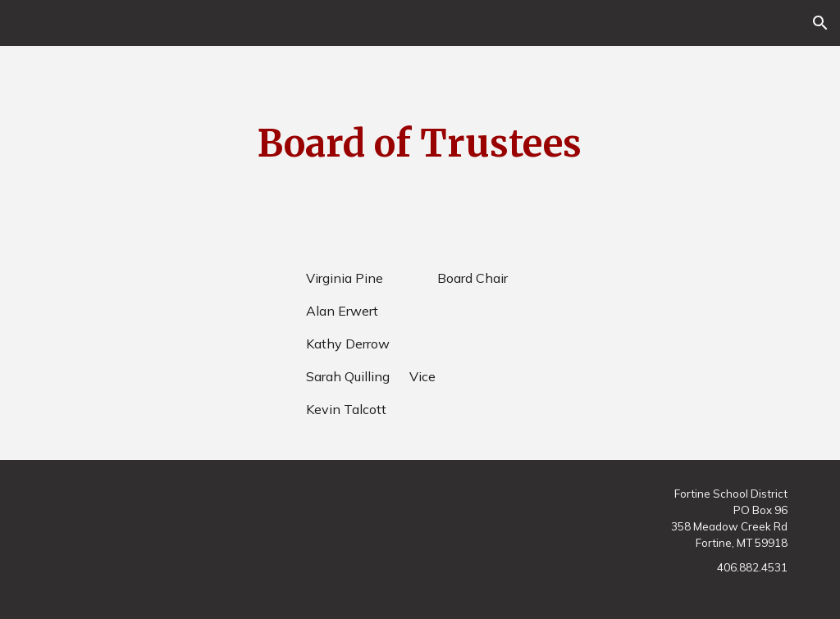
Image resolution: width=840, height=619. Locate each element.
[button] (820, 23)
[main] (420, 144)
